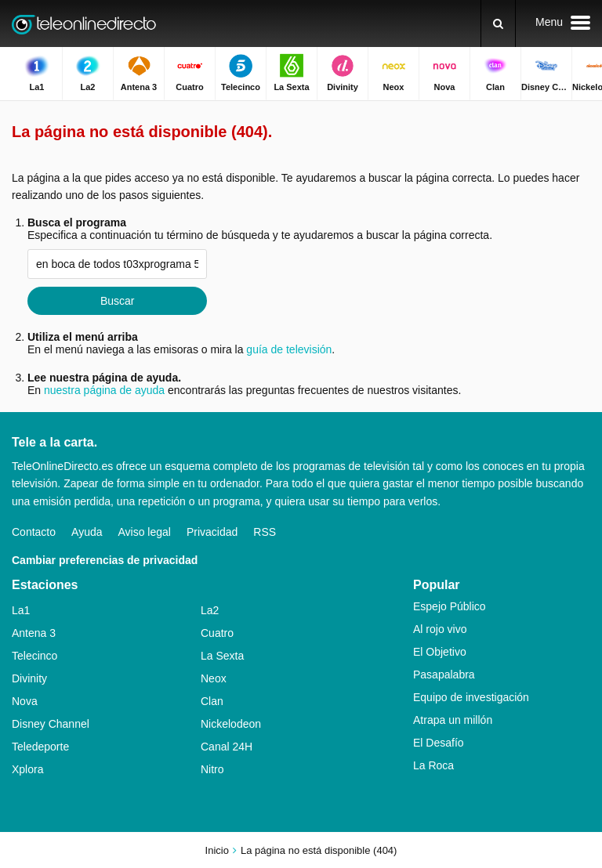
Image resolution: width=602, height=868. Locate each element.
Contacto (34, 532)
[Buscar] (498, 24)
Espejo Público (450, 606)
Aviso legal (145, 532)
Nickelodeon (231, 724)
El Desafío (439, 743)
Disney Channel (51, 724)
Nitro (212, 769)
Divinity (29, 678)
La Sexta (222, 656)
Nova (25, 701)
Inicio (217, 850)
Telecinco (34, 656)
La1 (21, 610)
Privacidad (212, 532)
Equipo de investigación (471, 697)
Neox (214, 678)
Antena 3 (34, 633)
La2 (210, 610)
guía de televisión (289, 349)
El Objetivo (440, 652)
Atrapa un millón (453, 720)
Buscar (118, 301)
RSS (265, 532)
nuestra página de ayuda (104, 390)
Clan (212, 701)
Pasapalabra (444, 675)
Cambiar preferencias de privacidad (105, 560)
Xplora (27, 769)
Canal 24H (227, 747)
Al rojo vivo (440, 629)
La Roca (433, 765)
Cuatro (217, 633)
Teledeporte (40, 747)
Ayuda (87, 532)
